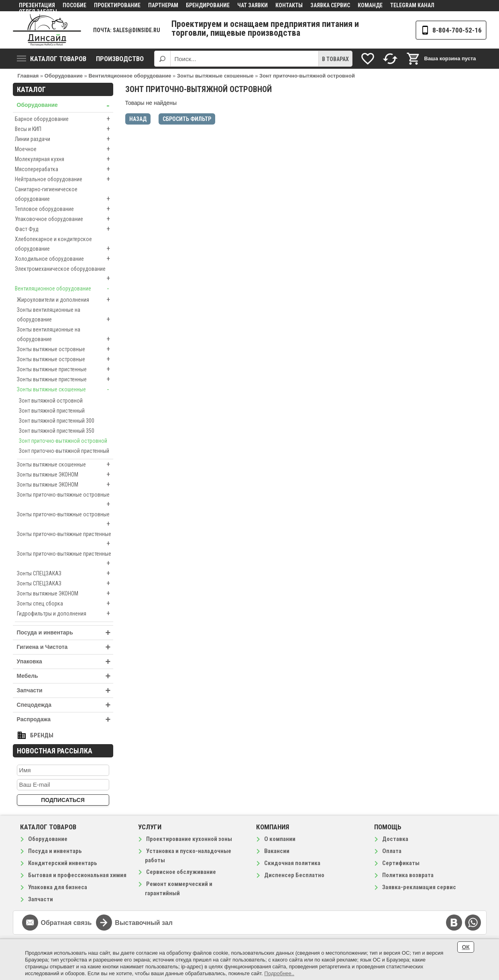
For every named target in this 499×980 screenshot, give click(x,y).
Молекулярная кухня (64, 159)
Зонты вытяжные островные (65, 349)
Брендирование (208, 5)
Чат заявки (253, 5)
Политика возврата (408, 875)
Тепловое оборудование (64, 209)
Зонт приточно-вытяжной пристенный (64, 451)
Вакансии (277, 851)
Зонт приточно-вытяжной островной (63, 441)
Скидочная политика (292, 863)
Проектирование (117, 5)
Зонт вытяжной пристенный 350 (57, 431)
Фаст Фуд (64, 229)
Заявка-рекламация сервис (419, 887)
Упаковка (65, 662)
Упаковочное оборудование (64, 219)
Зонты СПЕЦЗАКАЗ (65, 573)
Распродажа (65, 719)
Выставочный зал (144, 923)
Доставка (395, 839)
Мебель (65, 676)
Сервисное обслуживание (181, 872)
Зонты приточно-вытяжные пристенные (65, 540)
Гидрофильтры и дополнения (65, 614)
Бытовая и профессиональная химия (77, 875)
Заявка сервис (330, 5)
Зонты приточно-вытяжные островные (65, 500)
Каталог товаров (52, 59)
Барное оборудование (64, 119)
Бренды (42, 735)
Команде (370, 5)
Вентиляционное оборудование (64, 288)
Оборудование (65, 105)
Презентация (37, 5)
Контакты (289, 5)
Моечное (64, 149)
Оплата (392, 851)
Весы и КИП (64, 129)
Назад (138, 119)
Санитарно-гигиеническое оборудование (64, 195)
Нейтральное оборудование (64, 179)
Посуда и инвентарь (65, 633)
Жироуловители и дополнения (65, 300)
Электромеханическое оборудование (64, 274)
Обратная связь (66, 923)
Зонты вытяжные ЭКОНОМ (65, 475)
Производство (120, 59)
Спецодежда (65, 705)
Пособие (74, 5)
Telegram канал (412, 5)
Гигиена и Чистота (65, 647)
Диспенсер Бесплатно (294, 875)
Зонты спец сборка (65, 604)
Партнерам (163, 5)
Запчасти (65, 691)
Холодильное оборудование (64, 259)
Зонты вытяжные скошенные (65, 389)
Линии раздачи (64, 139)
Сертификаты (401, 863)
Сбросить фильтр (187, 119)
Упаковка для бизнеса (58, 887)
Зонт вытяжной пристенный (52, 411)
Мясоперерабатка (64, 169)
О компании (280, 839)
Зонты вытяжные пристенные (65, 369)
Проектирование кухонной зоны (189, 839)
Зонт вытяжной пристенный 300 (57, 421)
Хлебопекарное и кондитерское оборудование (64, 245)
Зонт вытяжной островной (51, 401)
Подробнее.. (279, 973)
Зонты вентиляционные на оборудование (65, 315)
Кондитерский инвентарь (63, 863)
